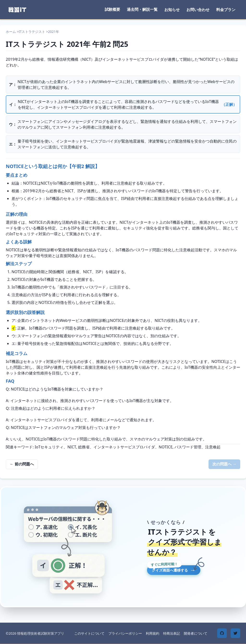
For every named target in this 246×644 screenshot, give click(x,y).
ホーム (11, 32)
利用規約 (153, 633)
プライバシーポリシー (125, 633)
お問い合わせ (198, 10)
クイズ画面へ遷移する (192, 571)
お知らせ (172, 10)
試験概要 (112, 9)
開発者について (196, 633)
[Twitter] (235, 633)
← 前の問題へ (22, 464)
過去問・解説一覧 (142, 9)
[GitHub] (222, 633)
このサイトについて (89, 633)
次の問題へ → (224, 464)
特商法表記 (172, 633)
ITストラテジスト (32, 32)
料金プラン (226, 10)
